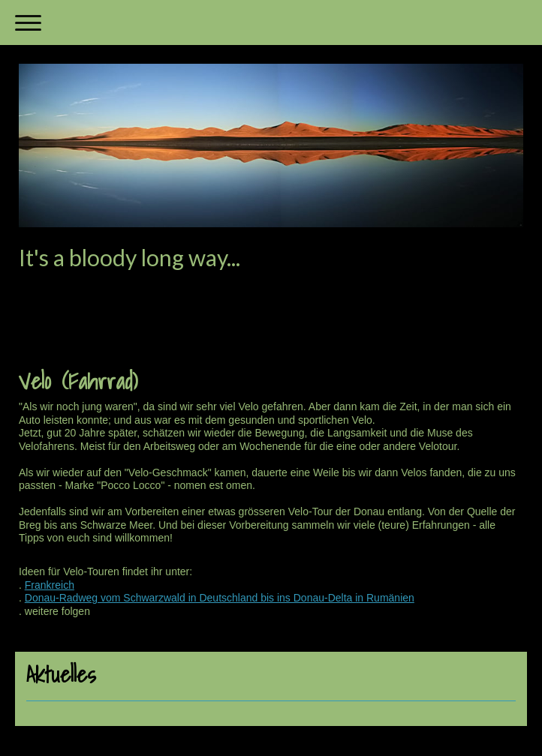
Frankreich (50, 585)
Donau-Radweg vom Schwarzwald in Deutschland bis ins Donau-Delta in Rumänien (220, 598)
